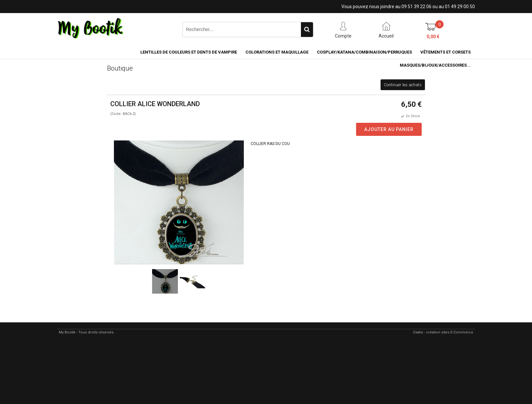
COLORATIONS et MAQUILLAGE (277, 52)
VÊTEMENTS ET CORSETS (446, 52)
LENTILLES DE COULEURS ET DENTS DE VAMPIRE (189, 52)
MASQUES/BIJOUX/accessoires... (435, 65)
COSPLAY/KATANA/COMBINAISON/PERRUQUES (364, 52)
